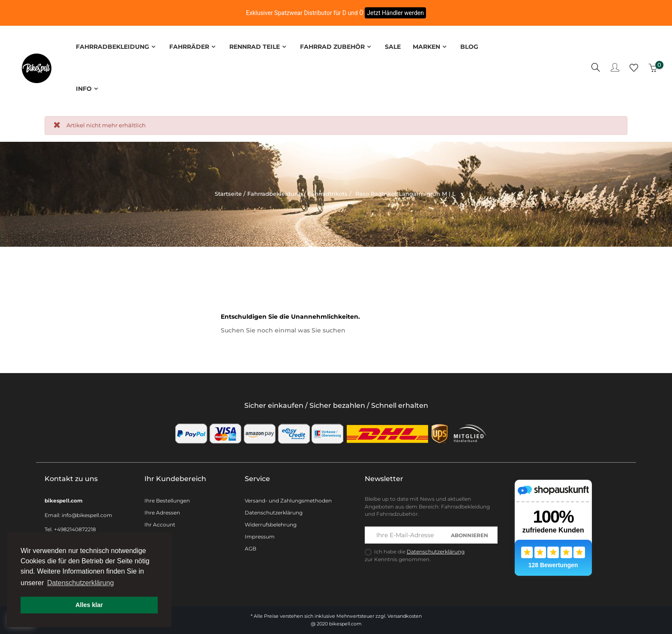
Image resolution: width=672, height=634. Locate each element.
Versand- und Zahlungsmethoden (288, 499)
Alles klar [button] (89, 605)
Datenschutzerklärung (274, 511)
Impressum (260, 535)
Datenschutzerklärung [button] (81, 583)
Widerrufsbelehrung (271, 523)
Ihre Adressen (162, 511)
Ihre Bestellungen (167, 499)
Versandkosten (405, 614)
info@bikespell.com (87, 513)
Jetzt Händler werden (395, 13)
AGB (250, 547)
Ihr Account (160, 523)
